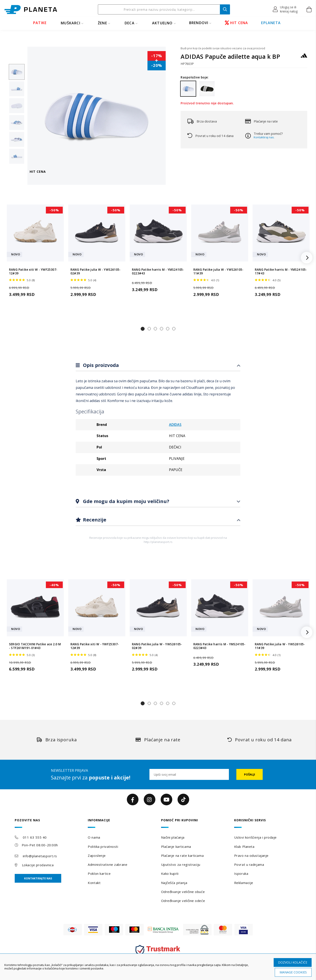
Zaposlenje (97, 855)
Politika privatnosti (103, 847)
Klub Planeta (244, 847)
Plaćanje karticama (176, 847)
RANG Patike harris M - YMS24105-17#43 (281, 272)
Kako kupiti (170, 873)
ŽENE (102, 23)
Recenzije (94, 519)
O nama (94, 837)
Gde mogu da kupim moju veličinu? (125, 501)
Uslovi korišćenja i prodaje (255, 837)
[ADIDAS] (304, 58)
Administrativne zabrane (108, 864)
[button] (285, 9)
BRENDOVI (199, 23)
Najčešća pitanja (174, 883)
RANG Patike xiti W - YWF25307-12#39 (33, 272)
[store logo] (31, 10)
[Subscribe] (250, 774)
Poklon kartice (99, 873)
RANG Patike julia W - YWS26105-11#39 (218, 272)
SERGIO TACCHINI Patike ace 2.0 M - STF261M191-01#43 (35, 646)
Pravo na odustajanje (251, 855)
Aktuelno (162, 23)
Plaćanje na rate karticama (182, 855)
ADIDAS (175, 425)
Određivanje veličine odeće (183, 901)
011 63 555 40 (35, 837)
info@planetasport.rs (40, 856)
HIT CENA (237, 23)
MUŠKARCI (71, 23)
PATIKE (40, 23)
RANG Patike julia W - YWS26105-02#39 (95, 272)
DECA (130, 23)
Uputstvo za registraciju (181, 864)
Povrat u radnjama (249, 864)
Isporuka (241, 873)
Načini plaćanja (173, 837)
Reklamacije (244, 883)
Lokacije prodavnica (38, 865)
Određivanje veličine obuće (183, 892)
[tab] (158, 365)
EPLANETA (271, 23)
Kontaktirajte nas (38, 878)
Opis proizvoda (100, 365)
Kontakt (94, 883)
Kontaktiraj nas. (264, 137)
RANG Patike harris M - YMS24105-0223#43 (158, 272)
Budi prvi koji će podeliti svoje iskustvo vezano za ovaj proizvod (223, 48)
